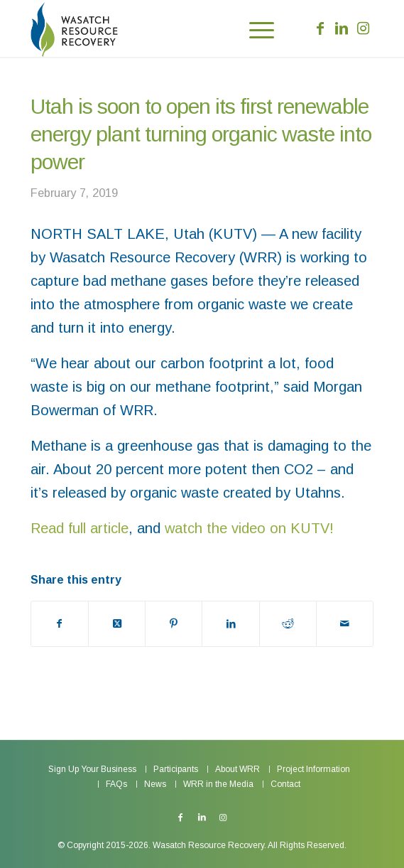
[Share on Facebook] (60, 624)
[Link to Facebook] (320, 28)
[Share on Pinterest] (174, 624)
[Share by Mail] (345, 624)
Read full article (80, 528)
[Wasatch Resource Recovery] (110, 28)
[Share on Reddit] (288, 624)
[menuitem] (255, 28)
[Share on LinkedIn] (230, 624)
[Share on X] (117, 624)
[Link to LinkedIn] (342, 28)
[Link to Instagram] (363, 28)
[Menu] (255, 28)
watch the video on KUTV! (249, 528)
